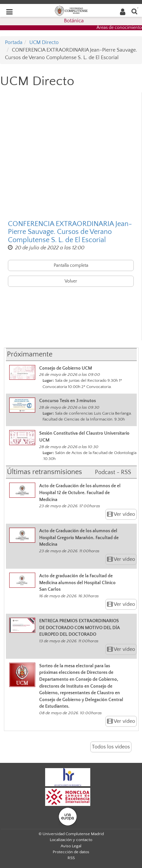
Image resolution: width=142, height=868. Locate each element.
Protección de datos (71, 852)
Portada (14, 42)
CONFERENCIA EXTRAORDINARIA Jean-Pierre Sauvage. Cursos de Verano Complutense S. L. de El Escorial (70, 232)
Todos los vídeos (111, 747)
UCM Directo (44, 42)
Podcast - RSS (113, 472)
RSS (71, 858)
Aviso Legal (71, 846)
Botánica (74, 21)
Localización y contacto (71, 840)
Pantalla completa (71, 265)
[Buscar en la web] (134, 11)
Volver (71, 281)
